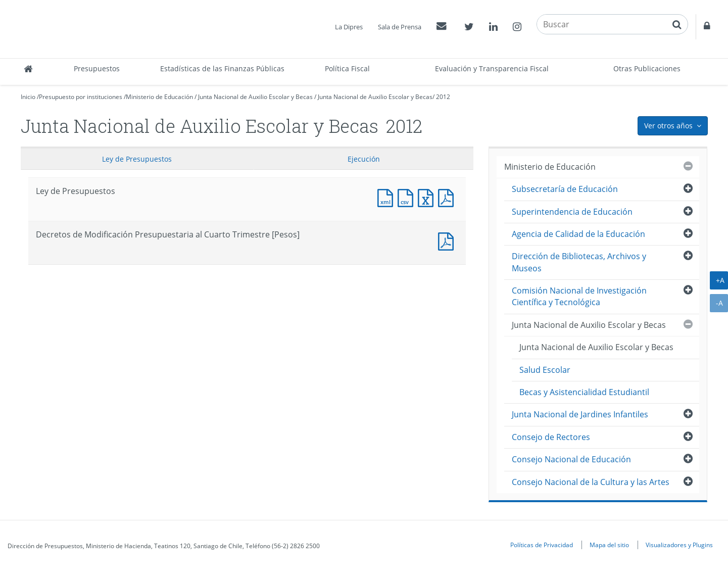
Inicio (28, 97)
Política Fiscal (347, 68)
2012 (443, 97)
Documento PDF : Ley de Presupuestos (448, 197)
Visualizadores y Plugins (679, 545)
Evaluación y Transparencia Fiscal (492, 68)
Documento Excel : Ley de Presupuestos (428, 197)
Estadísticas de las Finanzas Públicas (222, 68)
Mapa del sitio (609, 545)
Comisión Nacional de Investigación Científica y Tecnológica (579, 296)
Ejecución (364, 159)
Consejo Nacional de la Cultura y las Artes (591, 482)
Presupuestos (97, 68)
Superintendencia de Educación (572, 212)
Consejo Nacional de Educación (571, 459)
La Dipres (349, 27)
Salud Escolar (545, 370)
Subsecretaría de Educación (565, 189)
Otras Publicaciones (647, 68)
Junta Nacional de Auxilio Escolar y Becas (255, 97)
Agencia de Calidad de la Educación (578, 234)
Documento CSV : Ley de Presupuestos (408, 197)
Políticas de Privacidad (542, 545)
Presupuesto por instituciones (81, 97)
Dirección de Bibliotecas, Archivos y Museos (579, 262)
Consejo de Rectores (551, 437)
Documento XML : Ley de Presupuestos (387, 197)
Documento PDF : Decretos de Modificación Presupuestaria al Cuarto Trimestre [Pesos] (448, 240)
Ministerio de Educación (159, 97)
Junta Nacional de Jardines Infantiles (580, 414)
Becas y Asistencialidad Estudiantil (584, 392)
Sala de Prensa (400, 27)
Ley (137, 159)
